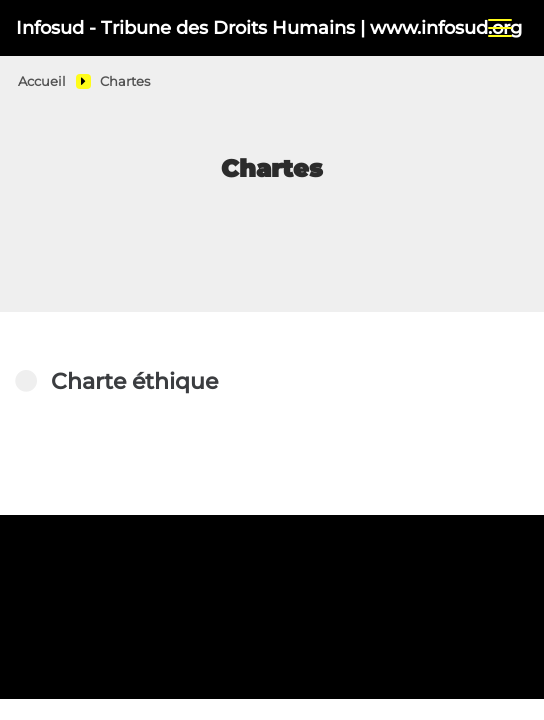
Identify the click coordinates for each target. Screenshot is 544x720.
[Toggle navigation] (500, 28)
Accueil (42, 81)
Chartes (125, 81)
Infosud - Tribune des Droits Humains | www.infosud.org (226, 27)
